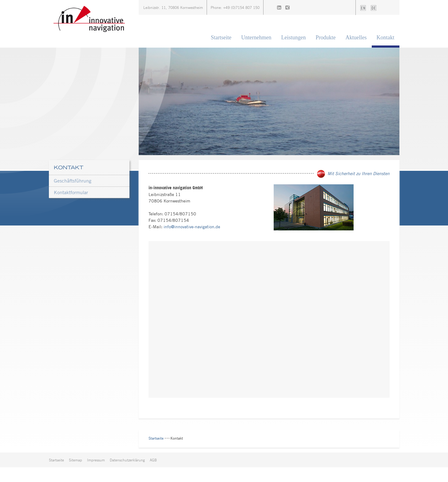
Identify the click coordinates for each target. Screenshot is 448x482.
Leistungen (294, 37)
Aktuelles (356, 37)
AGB (153, 460)
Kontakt (386, 37)
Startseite (221, 37)
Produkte (326, 37)
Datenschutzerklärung (127, 460)
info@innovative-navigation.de (192, 227)
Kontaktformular (71, 192)
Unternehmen (256, 37)
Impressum (96, 460)
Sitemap (75, 460)
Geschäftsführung (73, 181)
